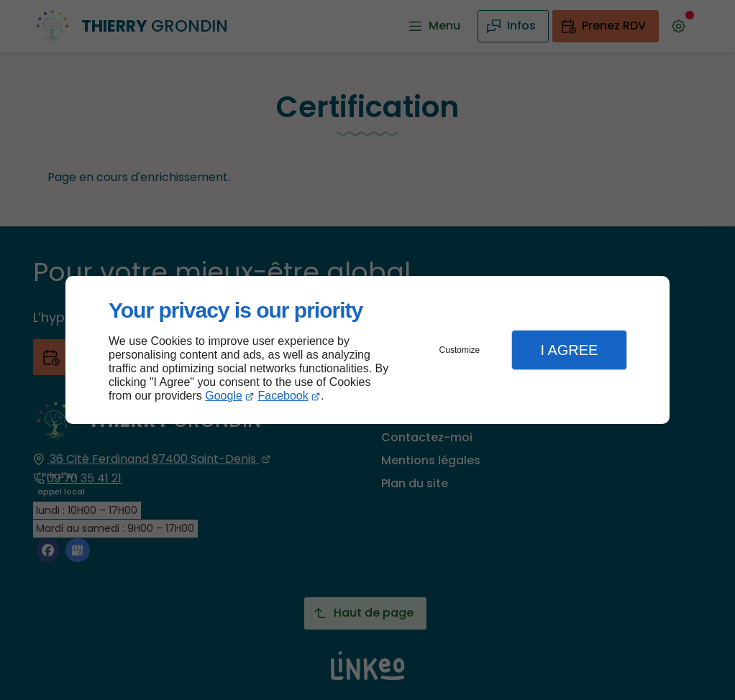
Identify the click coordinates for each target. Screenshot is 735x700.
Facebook (283, 396)
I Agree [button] (569, 350)
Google (224, 396)
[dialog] (367, 350)
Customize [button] (460, 350)
